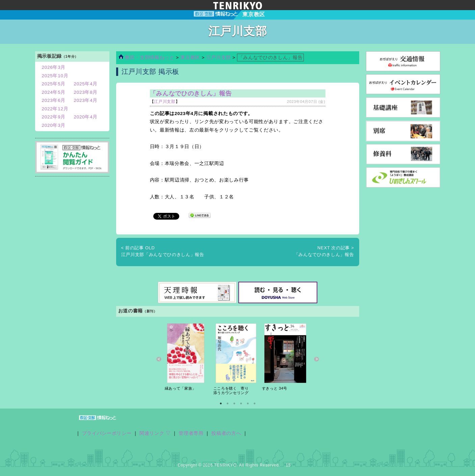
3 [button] (234, 403)
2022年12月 (55, 109)
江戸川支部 (219, 58)
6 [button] (255, 403)
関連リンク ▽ (155, 433)
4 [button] (241, 403)
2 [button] (228, 403)
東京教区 (191, 58)
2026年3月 (54, 67)
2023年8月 (86, 92)
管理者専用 (191, 433)
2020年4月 (86, 117)
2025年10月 (55, 76)
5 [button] (248, 403)
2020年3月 (54, 125)
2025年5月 (54, 84)
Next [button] (316, 359)
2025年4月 (86, 84)
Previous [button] (159, 359)
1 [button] (221, 403)
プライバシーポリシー (107, 433)
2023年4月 (86, 100)
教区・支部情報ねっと (147, 58)
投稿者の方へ (226, 433)
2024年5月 (54, 92)
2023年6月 (54, 100)
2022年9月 (54, 117)
